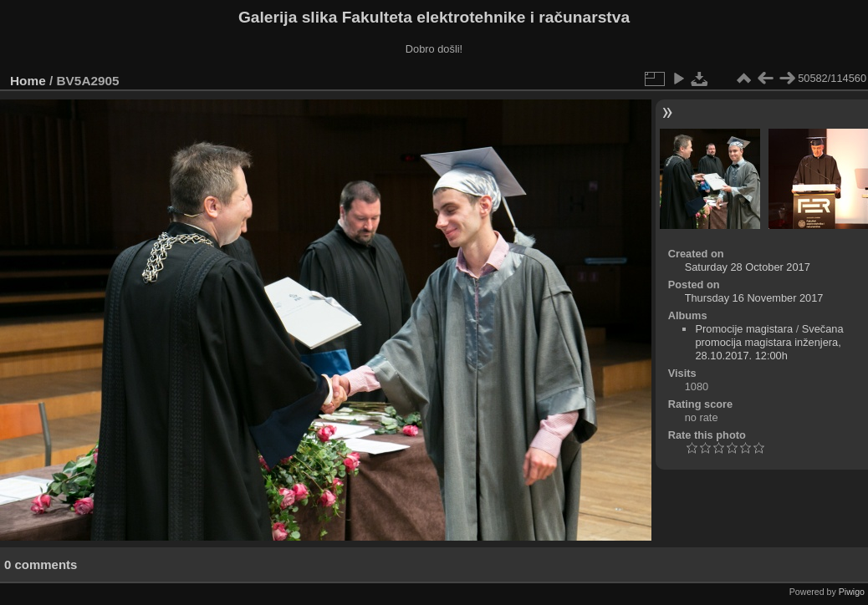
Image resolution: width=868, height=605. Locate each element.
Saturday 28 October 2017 (748, 267)
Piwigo (852, 592)
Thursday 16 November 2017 (754, 298)
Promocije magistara (744, 329)
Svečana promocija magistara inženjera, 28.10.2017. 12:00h (769, 342)
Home (28, 81)
